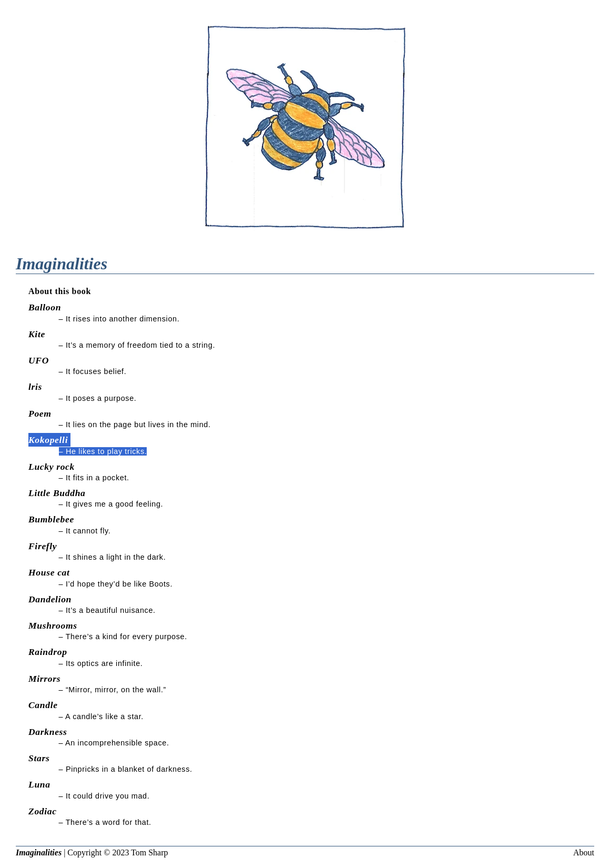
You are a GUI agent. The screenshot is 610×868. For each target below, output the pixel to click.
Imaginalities (39, 852)
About (584, 852)
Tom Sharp (149, 852)
